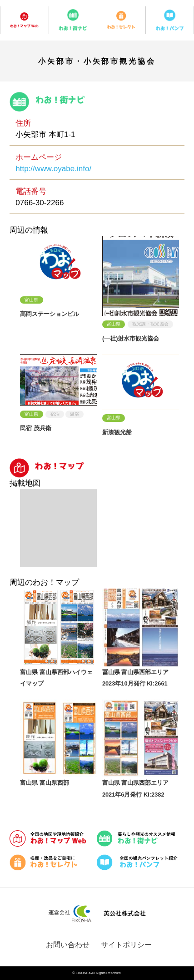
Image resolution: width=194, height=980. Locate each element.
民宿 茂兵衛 (36, 428)
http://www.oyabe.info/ (53, 169)
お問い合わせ (68, 945)
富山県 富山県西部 (45, 783)
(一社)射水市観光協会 (131, 338)
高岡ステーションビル (50, 314)
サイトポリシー (126, 945)
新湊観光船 (117, 432)
